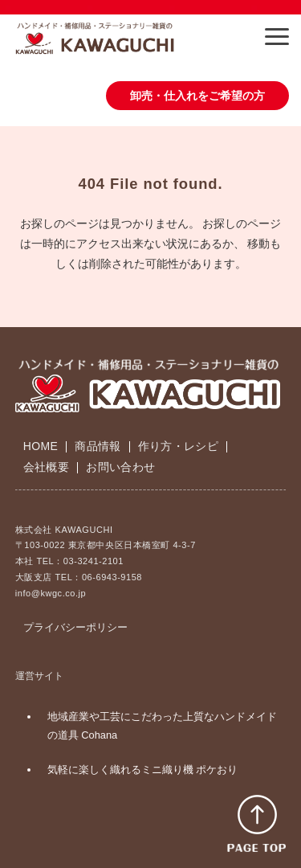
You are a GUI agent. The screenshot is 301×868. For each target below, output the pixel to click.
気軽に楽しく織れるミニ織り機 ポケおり (143, 770)
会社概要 (46, 467)
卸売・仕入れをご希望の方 (197, 96)
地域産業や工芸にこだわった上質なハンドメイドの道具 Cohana (162, 726)
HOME (41, 446)
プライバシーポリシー (75, 627)
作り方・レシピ (178, 446)
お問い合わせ (120, 467)
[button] (277, 37)
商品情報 (98, 446)
